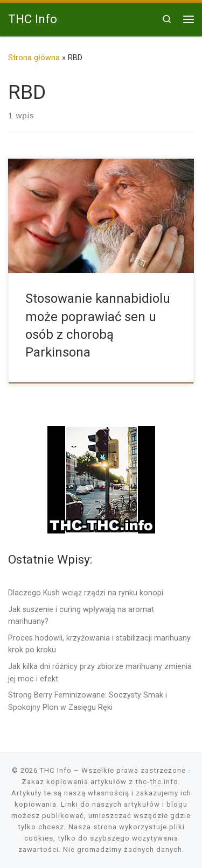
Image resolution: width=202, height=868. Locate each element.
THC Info (56, 770)
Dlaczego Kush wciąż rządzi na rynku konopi (86, 593)
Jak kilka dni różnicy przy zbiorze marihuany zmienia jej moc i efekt (100, 672)
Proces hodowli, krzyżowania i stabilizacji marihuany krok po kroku (99, 644)
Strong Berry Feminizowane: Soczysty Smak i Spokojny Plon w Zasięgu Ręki (88, 701)
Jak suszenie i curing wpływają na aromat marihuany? (81, 615)
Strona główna (34, 58)
